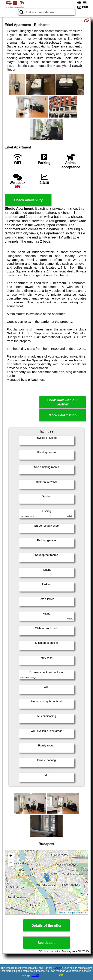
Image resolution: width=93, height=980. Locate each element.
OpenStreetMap (79, 913)
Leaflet (62, 913)
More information (63, 415)
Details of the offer (46, 926)
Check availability (28, 200)
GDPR (35, 975)
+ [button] (11, 856)
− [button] (11, 863)
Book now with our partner (63, 402)
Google (58, 968)
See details (46, 943)
